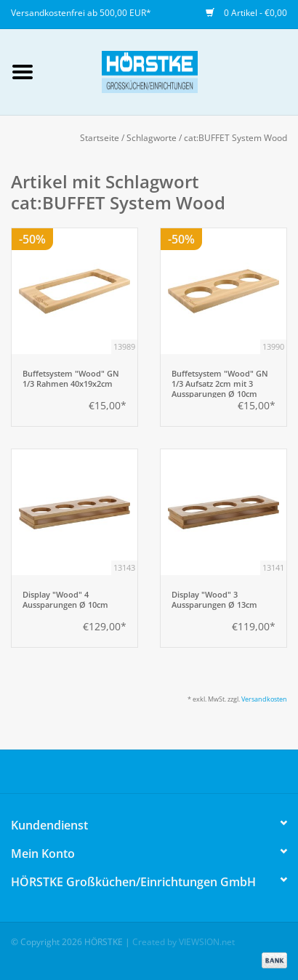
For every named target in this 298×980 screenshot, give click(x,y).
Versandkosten (264, 699)
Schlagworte (152, 138)
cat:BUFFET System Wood (235, 138)
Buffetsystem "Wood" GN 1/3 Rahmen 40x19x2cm (71, 379)
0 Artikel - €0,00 (246, 13)
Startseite (100, 138)
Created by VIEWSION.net (184, 942)
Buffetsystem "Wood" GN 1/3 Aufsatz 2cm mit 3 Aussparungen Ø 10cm (220, 383)
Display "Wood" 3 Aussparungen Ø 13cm (214, 600)
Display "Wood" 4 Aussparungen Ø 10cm (65, 600)
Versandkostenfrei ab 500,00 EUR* (81, 13)
